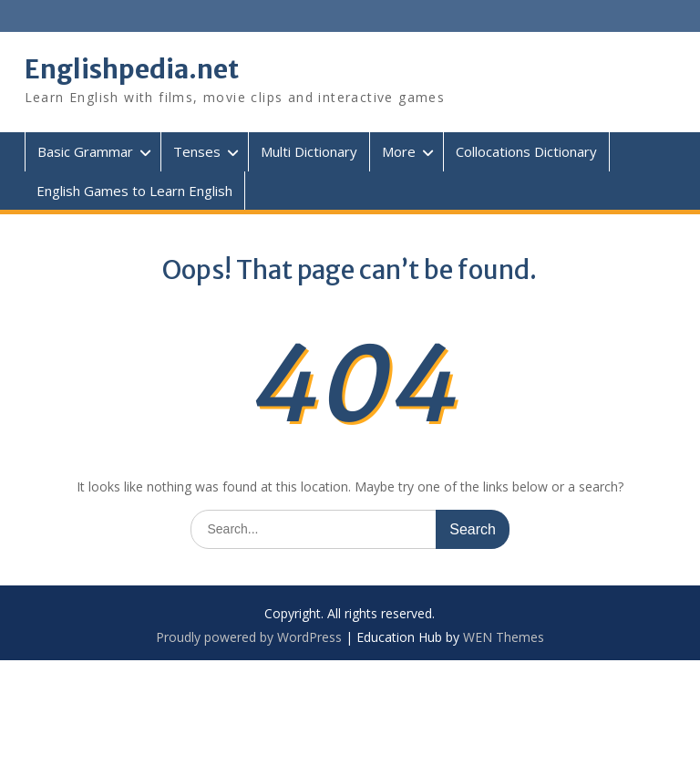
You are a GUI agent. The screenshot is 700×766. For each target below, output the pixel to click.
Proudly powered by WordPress (249, 637)
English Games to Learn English (134, 191)
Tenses (197, 151)
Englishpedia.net (132, 69)
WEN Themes (504, 637)
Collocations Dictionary (526, 151)
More (399, 151)
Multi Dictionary (309, 151)
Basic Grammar (85, 151)
